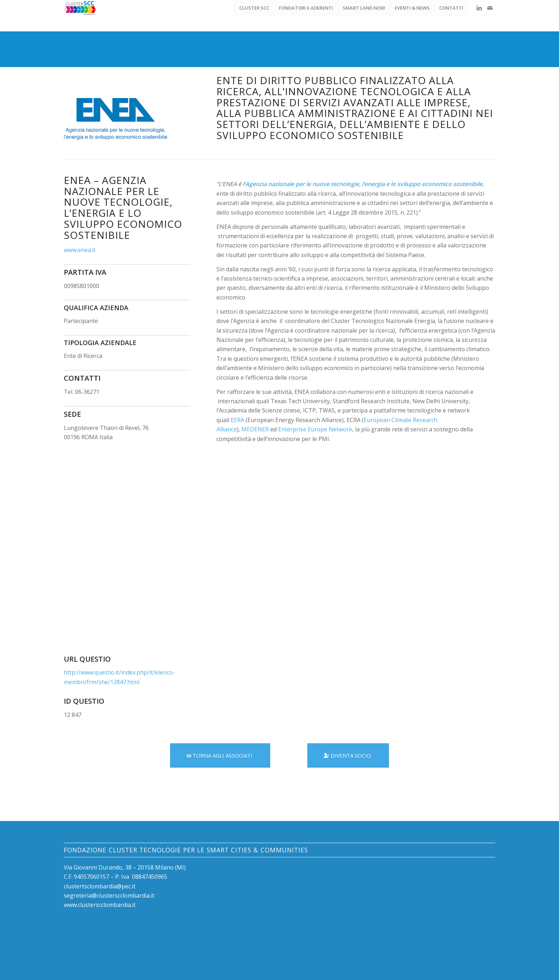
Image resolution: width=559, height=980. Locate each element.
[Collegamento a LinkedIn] (479, 8)
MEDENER (255, 429)
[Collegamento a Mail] (490, 8)
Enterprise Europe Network (315, 429)
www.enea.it (80, 250)
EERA (237, 420)
